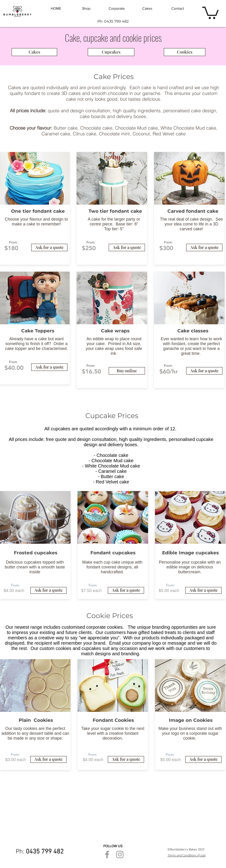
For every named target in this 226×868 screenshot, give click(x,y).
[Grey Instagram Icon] (120, 854)
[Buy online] (127, 371)
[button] (210, 12)
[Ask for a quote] (49, 247)
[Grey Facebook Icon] (107, 854)
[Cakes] (34, 52)
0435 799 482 (45, 852)
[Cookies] (185, 52)
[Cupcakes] (111, 52)
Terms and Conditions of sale (186, 856)
